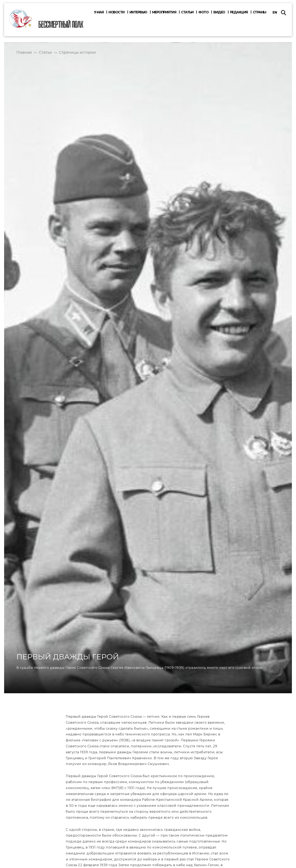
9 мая (99, 12)
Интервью (138, 12)
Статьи (187, 12)
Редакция (239, 12)
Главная (24, 52)
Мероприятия (164, 12)
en (275, 12)
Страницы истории (77, 52)
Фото (203, 12)
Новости (117, 12)
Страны (260, 12)
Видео (219, 12)
